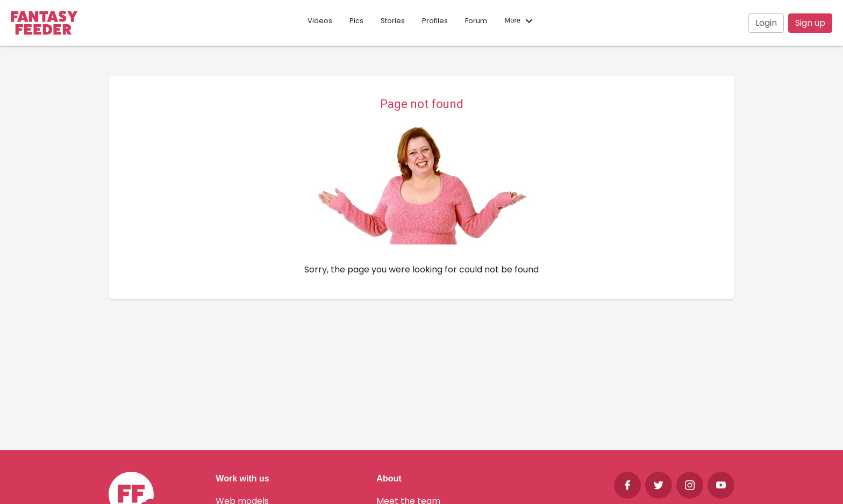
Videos (320, 21)
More (520, 21)
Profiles (435, 21)
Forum (476, 21)
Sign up (810, 23)
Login (766, 23)
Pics (356, 21)
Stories (393, 21)
